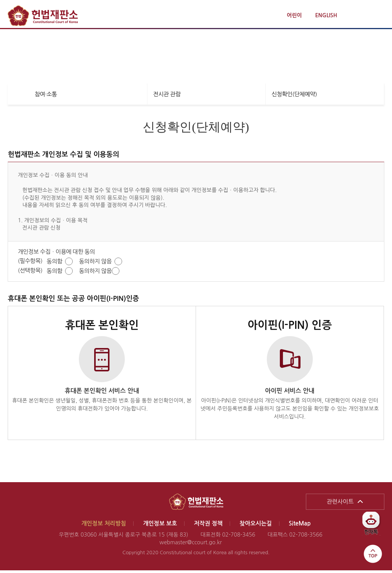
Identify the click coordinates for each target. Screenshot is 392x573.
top (373, 554)
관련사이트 (340, 504)
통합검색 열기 (360, 16)
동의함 (55, 264)
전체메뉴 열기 (377, 16)
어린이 (294, 15)
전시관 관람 (167, 97)
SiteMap (300, 526)
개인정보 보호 (160, 526)
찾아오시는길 (256, 526)
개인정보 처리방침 (104, 526)
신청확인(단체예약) (294, 97)
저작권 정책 (208, 526)
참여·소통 (46, 97)
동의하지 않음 (95, 264)
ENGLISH (326, 15)
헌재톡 (374, 526)
